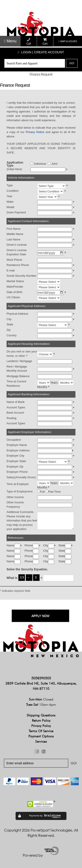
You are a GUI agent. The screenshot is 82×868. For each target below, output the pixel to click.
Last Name (13, 239)
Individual (38, 164)
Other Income (15, 497)
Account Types (16, 407)
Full (42, 492)
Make (10, 202)
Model (10, 207)
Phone (29, 545)
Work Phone (14, 260)
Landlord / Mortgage (19, 361)
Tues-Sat (41, 705)
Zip (9, 330)
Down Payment (16, 212)
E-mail (11, 270)
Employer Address (18, 450)
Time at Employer (18, 484)
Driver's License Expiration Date (17, 252)
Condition (13, 191)
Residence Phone (18, 265)
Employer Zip (15, 467)
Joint (52, 164)
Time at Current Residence (16, 384)
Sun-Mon (41, 699)
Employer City (15, 456)
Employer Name (17, 445)
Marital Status (15, 281)
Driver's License (17, 245)
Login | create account (41, 52)
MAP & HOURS (68, 41)
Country (12, 335)
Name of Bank (16, 402)
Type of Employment (20, 491)
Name (10, 545)
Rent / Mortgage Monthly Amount (17, 369)
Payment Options (41, 736)
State (10, 324)
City (9, 319)
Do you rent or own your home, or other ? (22, 354)
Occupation (14, 440)
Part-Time (55, 492)
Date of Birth (14, 292)
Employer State (16, 461)
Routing (11, 418)
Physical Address (17, 314)
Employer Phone (17, 472)
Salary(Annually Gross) (21, 477)
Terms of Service (41, 731)
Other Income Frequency (15, 505)
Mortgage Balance (18, 376)
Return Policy (41, 720)
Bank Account (15, 413)
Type (10, 185)
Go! (72, 63)
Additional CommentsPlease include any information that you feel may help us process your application (22, 520)
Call (29, 42)
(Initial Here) (14, 169)
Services (41, 741)
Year (9, 196)
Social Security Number (21, 276)
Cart (45, 42)
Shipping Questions (41, 715)
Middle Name (15, 234)
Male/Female (15, 287)
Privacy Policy (41, 726)
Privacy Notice (35, 132)
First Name (14, 229)
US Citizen (13, 297)
